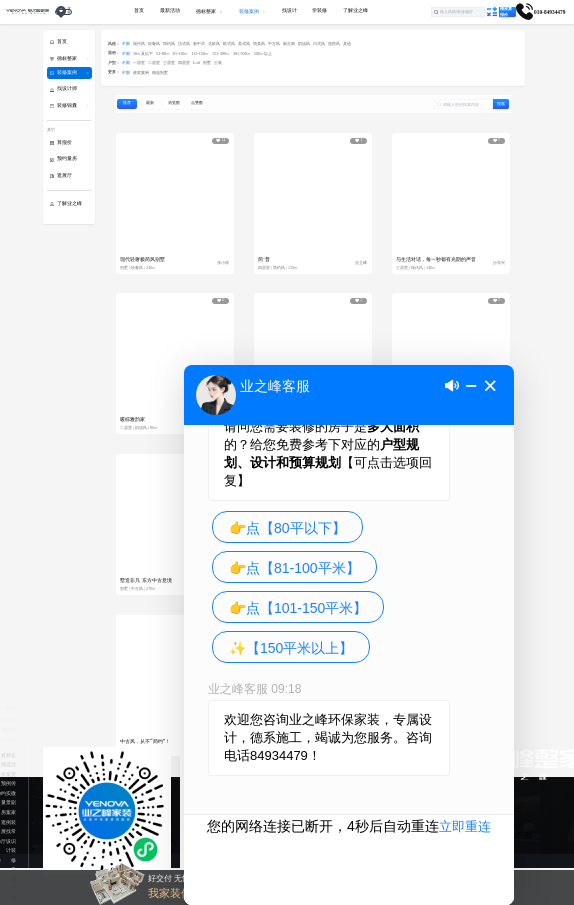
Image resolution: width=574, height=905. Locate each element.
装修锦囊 (67, 105)
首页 (62, 41)
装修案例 (67, 72)
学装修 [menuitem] (319, 10)
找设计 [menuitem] (289, 10)
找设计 (8, 841)
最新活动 (170, 10)
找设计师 (67, 88)
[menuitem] (169, 12)
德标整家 (67, 58)
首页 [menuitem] (139, 10)
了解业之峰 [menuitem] (355, 10)
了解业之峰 (69, 203)
